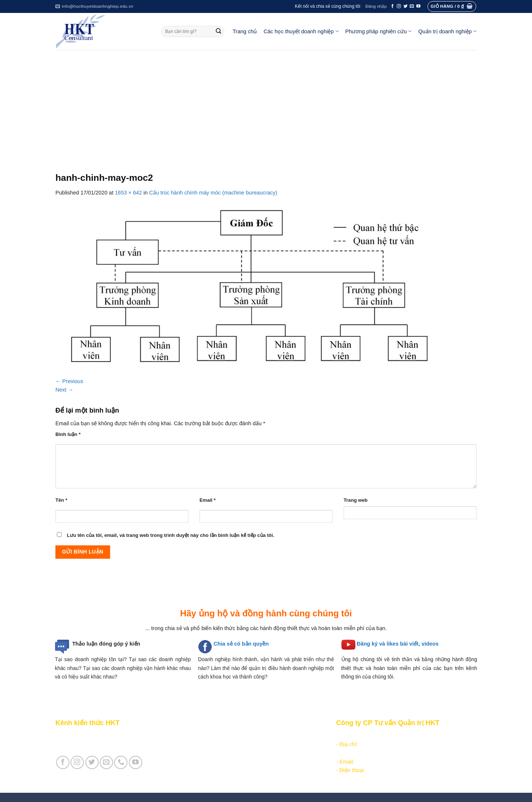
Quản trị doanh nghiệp (447, 31)
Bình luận (68, 434)
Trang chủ (245, 31)
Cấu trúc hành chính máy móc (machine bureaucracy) (213, 193)
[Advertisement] (266, 105)
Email (208, 500)
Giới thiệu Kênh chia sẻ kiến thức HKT (101, 736)
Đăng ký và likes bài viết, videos (398, 644)
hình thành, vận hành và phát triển (273, 659)
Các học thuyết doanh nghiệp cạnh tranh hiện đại (255, 753)
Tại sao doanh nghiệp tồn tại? (91, 659)
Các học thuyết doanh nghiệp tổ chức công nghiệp (256, 736)
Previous (69, 381)
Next (64, 390)
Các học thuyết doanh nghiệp (301, 31)
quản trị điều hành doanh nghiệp (287, 668)
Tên (61, 500)
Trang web (356, 500)
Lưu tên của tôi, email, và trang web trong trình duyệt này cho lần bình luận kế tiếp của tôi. (170, 535)
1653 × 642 (128, 193)
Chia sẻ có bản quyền (241, 644)
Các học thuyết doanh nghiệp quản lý (240, 744)
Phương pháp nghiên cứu (379, 31)
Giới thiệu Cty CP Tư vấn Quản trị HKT (102, 744)
